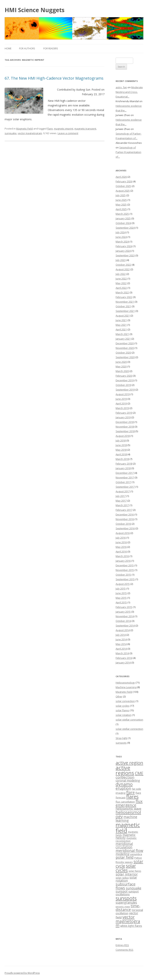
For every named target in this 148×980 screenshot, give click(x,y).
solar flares (122, 710)
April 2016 (121, 551)
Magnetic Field (24, 129)
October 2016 (123, 524)
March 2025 (122, 214)
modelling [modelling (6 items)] (123, 854)
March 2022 (122, 292)
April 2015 (121, 602)
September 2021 (125, 311)
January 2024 (123, 251)
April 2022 (121, 288)
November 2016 (125, 519)
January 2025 (123, 218)
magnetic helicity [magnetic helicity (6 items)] (126, 836)
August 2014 (123, 630)
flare (50, 129)
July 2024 (121, 232)
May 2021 (121, 325)
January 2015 (123, 612)
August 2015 (123, 584)
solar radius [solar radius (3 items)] (122, 878)
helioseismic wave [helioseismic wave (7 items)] (128, 809)
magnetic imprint (64, 129)
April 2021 (121, 329)
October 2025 (123, 186)
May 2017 (121, 501)
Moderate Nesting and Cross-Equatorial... (129, 92)
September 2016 (125, 528)
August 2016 (123, 533)
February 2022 (124, 297)
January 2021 (123, 339)
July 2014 (121, 635)
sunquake (11, 133)
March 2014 (122, 653)
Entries (122, 945)
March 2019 (122, 408)
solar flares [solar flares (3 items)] (135, 871)
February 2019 (124, 413)
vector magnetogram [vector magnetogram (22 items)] (128, 921)
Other (119, 696)
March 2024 (122, 242)
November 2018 (125, 427)
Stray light (121, 738)
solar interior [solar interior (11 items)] (127, 874)
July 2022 (121, 274)
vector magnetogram (30, 133)
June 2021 (121, 320)
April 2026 (121, 177)
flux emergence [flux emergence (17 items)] (129, 803)
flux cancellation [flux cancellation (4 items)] (125, 802)
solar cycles (122, 706)
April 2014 (121, 649)
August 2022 (123, 269)
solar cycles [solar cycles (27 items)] (126, 868)
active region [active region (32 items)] (129, 763)
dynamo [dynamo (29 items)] (124, 784)
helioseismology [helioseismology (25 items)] (128, 814)
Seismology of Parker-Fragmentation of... (128, 152)
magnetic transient (85, 129)
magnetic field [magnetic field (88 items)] (128, 828)
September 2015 (125, 579)
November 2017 (125, 477)
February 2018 (124, 464)
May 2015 (121, 598)
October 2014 (123, 621)
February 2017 (124, 510)
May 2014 (121, 644)
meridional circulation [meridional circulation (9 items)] (124, 845)
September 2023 (125, 255)
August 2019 (123, 394)
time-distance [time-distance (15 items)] (128, 908)
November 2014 (125, 616)
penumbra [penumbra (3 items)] (136, 854)
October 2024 (123, 223)
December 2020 (125, 343)
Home (8, 48)
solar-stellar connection (129, 729)
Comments (124, 950)
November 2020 (125, 348)
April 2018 (121, 454)
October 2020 (123, 353)
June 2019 (121, 399)
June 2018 (121, 445)
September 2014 (125, 626)
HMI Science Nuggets (35, 10)
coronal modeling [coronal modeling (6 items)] (128, 781)
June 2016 (121, 542)
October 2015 (123, 575)
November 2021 (125, 302)
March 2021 (122, 334)
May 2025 (121, 205)
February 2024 (124, 246)
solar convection (125, 701)
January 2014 (123, 663)
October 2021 (123, 306)
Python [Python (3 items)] (138, 858)
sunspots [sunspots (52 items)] (126, 898)
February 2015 (124, 607)
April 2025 (121, 209)
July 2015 (121, 589)
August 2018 (123, 436)
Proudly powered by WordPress (22, 973)
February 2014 (124, 658)
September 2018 (125, 431)
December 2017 (125, 473)
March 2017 (122, 505)
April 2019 (121, 403)
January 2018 (123, 468)
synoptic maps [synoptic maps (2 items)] (123, 907)
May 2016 (121, 547)
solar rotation (124, 715)
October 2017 (123, 482)
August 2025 (123, 191)
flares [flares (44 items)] (132, 796)
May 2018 (121, 450)
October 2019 (123, 385)
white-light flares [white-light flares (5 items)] (131, 926)
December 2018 (125, 422)
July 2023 (121, 260)
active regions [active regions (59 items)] (125, 770)
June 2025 (121, 200)
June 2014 (121, 639)
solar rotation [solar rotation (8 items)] (126, 879)
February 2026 (124, 181)
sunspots (121, 743)
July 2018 (121, 440)
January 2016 (123, 561)
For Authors (27, 48)
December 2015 (125, 565)
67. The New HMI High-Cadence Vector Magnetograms (54, 78)
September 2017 (125, 487)
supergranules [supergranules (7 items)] (126, 903)
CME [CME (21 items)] (139, 773)
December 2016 (125, 514)
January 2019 (123, 417)
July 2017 (121, 496)
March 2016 (122, 556)
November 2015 (125, 570)
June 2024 (121, 237)
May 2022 (121, 283)
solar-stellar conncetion (129, 720)
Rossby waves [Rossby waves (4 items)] (124, 862)
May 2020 (121, 366)
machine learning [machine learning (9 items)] (126, 819)
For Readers (51, 48)
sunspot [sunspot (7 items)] (122, 891)
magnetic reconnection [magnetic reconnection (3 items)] (126, 839)
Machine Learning (126, 687)
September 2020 (125, 357)
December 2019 (125, 380)
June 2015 (121, 593)
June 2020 (121, 362)
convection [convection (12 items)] (125, 777)
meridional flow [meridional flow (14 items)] (129, 851)
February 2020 (124, 376)
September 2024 (125, 228)
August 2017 (123, 491)
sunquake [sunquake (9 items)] (134, 888)
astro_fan (121, 87)
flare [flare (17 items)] (130, 792)
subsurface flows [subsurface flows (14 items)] (126, 886)
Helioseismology (125, 683)
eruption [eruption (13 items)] (123, 788)
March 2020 (122, 371)
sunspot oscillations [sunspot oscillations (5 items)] (127, 893)
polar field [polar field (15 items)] (125, 857)
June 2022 (121, 279)
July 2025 (121, 195)
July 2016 (121, 538)
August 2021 (123, 316)
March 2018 (122, 459)
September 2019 (125, 390)
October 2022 (123, 265)
